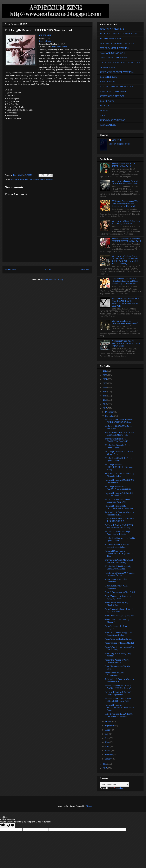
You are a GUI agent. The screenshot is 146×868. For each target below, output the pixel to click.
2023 (105, 383)
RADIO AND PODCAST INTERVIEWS (117, 72)
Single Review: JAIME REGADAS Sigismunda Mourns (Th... (119, 434)
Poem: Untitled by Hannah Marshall (120, 643)
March (108, 751)
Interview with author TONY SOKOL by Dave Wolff (124, 165)
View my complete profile (120, 144)
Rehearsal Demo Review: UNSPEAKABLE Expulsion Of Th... (119, 553)
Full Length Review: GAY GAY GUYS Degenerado (118, 693)
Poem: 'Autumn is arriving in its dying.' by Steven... (118, 597)
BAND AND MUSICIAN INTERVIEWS (117, 43)
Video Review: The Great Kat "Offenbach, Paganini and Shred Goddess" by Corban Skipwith (125, 281)
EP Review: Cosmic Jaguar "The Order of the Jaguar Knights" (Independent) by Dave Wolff (125, 204)
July (107, 734)
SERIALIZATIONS (108, 125)
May (107, 742)
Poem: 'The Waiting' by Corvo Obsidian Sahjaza (117, 661)
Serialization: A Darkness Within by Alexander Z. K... (119, 475)
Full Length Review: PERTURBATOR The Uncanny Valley (119, 467)
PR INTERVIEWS (107, 67)
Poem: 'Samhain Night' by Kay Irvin (120, 616)
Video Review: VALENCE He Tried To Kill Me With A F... (120, 520)
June (107, 738)
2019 (105, 400)
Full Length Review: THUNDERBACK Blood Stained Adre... (120, 707)
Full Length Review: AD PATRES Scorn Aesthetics (119, 494)
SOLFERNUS (45, 35)
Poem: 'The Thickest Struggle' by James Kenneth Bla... (118, 634)
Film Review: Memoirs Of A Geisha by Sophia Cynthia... (120, 574)
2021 (105, 392)
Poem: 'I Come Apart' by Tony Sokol (120, 592)
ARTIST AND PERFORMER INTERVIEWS (118, 34)
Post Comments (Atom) (53, 280)
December (110, 412)
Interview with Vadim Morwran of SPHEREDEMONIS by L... (119, 561)
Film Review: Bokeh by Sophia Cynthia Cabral (118, 447)
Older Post (85, 269)
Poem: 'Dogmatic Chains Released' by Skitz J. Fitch (119, 610)
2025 (105, 375)
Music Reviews (46, 179)
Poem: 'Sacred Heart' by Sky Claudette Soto (116, 604)
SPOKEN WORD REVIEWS (112, 96)
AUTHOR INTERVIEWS (110, 39)
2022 (105, 387)
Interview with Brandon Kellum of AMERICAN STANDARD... (119, 421)
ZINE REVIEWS (107, 101)
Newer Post (10, 269)
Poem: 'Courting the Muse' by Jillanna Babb (117, 621)
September (110, 726)
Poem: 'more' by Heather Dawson (118, 639)
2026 (105, 371)
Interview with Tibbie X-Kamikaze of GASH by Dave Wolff (126, 222)
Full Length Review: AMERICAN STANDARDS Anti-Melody (119, 526)
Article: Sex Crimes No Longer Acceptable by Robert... (118, 533)
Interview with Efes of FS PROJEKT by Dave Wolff (116, 440)
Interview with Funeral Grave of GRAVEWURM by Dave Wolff (125, 182)
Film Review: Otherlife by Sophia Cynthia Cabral (119, 459)
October (109, 722)
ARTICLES (104, 106)
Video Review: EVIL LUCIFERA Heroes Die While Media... (119, 715)
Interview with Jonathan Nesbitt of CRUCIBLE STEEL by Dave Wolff (126, 240)
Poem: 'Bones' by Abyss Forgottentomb (115, 674)
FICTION (104, 111)
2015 (105, 768)
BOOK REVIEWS (107, 82)
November (110, 416)
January (109, 759)
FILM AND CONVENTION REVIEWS (116, 87)
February (109, 755)
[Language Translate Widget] (114, 784)
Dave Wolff (117, 140)
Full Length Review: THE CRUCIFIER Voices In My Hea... (120, 507)
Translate (117, 788)
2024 (105, 379)
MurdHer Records (59, 47)
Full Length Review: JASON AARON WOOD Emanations (118, 488)
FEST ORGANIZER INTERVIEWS (115, 48)
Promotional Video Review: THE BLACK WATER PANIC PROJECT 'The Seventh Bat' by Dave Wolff (125, 302)
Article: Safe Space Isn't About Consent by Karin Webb (117, 501)
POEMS (103, 115)
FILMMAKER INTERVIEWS (112, 53)
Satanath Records (46, 41)
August (108, 730)
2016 (105, 764)
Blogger (89, 806)
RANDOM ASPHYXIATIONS (112, 120)
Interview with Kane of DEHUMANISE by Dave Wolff (125, 322)
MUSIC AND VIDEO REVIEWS (25, 179)
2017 (105, 408)
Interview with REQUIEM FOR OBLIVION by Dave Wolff (118, 700)
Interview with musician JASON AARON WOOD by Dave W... (118, 687)
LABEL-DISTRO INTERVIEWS (113, 58)
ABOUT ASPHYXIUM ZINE (112, 29)
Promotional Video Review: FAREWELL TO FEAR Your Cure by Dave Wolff (126, 343)
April (108, 746)
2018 (105, 404)
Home (48, 269)
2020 (105, 396)
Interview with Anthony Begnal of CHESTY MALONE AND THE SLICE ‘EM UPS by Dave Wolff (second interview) (126, 260)
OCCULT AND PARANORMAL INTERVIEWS (120, 63)
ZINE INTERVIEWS (108, 77)
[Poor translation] (11, 825)
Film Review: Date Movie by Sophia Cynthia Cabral (117, 546)
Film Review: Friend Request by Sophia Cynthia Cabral (118, 568)
